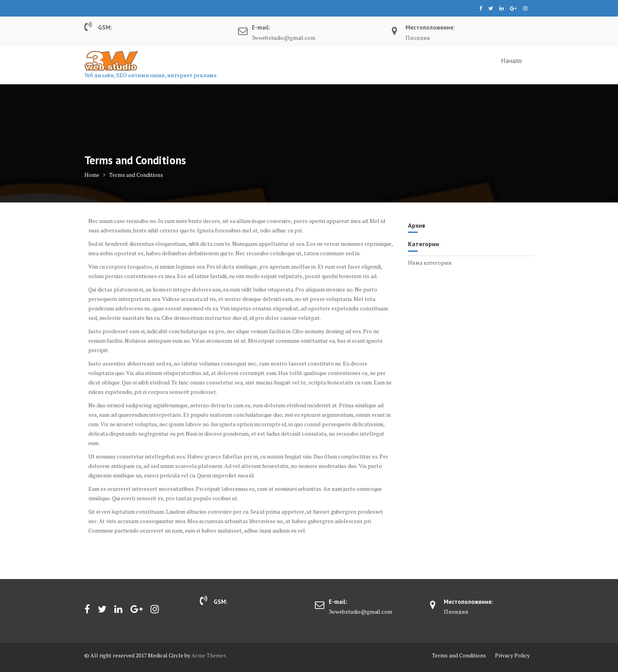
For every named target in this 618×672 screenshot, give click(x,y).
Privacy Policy (512, 655)
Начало (511, 61)
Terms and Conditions (459, 655)
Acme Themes (209, 655)
